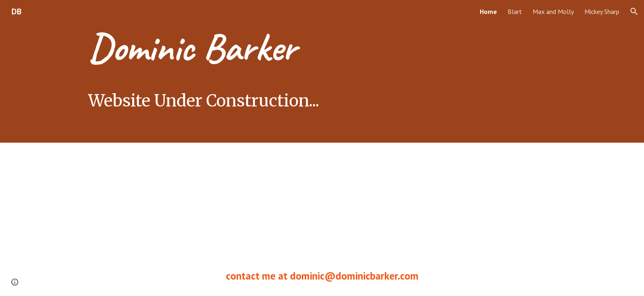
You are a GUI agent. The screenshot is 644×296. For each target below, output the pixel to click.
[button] (634, 12)
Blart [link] (515, 12)
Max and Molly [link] (553, 12)
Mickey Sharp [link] (602, 12)
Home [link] (488, 12)
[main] (282, 71)
